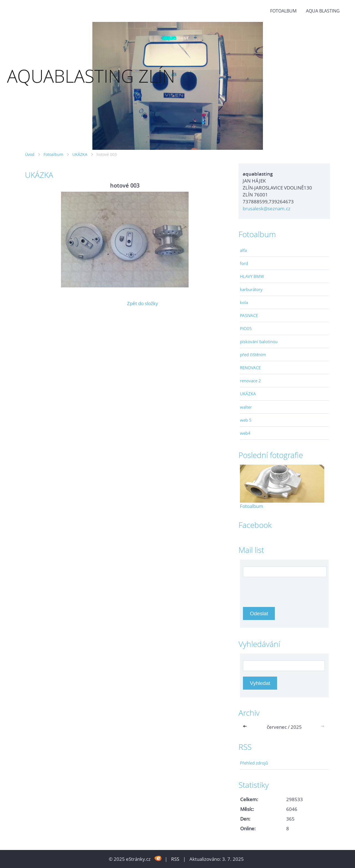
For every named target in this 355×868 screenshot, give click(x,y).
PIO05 (246, 328)
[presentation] (285, 589)
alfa (243, 250)
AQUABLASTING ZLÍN (91, 76)
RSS (175, 859)
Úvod (30, 154)
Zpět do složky (143, 303)
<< (246, 727)
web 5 (246, 420)
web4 (245, 433)
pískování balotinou (259, 341)
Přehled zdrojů (254, 763)
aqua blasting (323, 11)
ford (244, 263)
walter (246, 407)
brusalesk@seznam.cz (267, 208)
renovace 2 (250, 381)
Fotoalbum (283, 11)
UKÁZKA (80, 154)
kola (244, 302)
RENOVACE (250, 368)
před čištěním (253, 355)
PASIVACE (249, 315)
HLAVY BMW (252, 276)
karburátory (251, 289)
